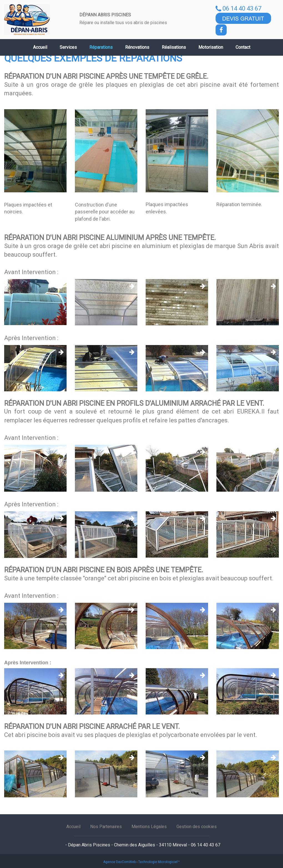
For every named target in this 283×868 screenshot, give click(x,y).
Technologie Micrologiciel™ (159, 862)
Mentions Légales (149, 827)
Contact (243, 47)
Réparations (101, 47)
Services (68, 47)
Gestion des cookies (197, 827)
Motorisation (211, 47)
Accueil (40, 47)
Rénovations (137, 47)
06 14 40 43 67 (238, 8)
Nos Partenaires (106, 827)
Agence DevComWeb (119, 862)
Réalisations (174, 47)
